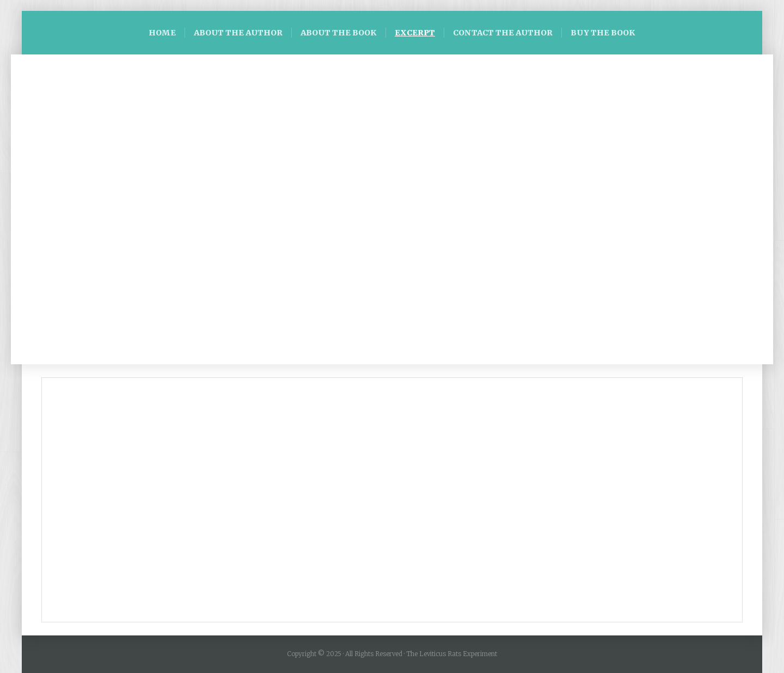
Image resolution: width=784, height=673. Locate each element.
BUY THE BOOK (603, 33)
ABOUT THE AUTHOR (238, 33)
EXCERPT (415, 33)
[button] (39, 210)
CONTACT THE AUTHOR (503, 33)
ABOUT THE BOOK (339, 33)
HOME (162, 33)
